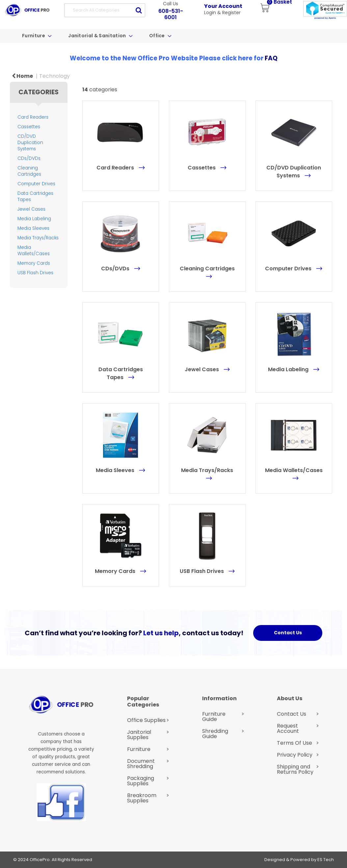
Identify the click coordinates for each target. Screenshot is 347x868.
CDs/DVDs (29, 158)
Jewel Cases (31, 209)
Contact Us (292, 714)
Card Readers (33, 117)
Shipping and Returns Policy (295, 769)
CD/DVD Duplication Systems (30, 143)
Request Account (288, 729)
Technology (54, 76)
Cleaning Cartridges (29, 171)
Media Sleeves (33, 228)
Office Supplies (146, 720)
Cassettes (29, 127)
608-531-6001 (171, 14)
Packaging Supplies (141, 781)
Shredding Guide (215, 734)
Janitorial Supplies (139, 735)
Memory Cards (34, 263)
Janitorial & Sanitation (98, 36)
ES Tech (326, 860)
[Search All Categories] (105, 10)
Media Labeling (34, 219)
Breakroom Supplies (142, 798)
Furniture (34, 36)
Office (158, 36)
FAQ (271, 58)
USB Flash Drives (35, 273)
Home (22, 76)
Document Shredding (141, 764)
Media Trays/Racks (38, 238)
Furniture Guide (214, 717)
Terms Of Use (294, 743)
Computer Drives (36, 184)
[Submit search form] (139, 10)
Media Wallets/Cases (34, 251)
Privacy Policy (295, 755)
